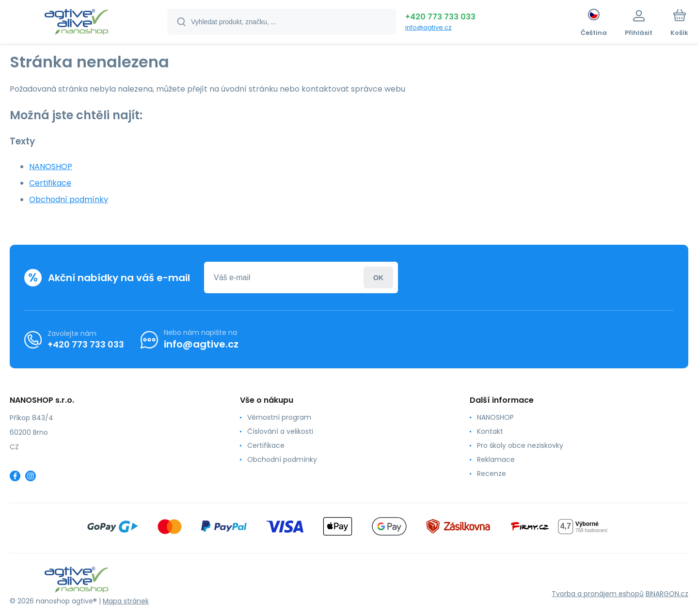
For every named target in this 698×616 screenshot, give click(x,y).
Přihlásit (378, 277)
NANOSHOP (51, 166)
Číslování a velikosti (280, 431)
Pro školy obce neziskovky (520, 445)
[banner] (76, 23)
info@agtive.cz (428, 27)
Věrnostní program (279, 417)
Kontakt (490, 431)
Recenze (492, 474)
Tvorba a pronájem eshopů (598, 594)
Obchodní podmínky (69, 199)
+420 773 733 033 (440, 17)
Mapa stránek (126, 601)
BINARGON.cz (667, 594)
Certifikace (50, 183)
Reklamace (496, 459)
